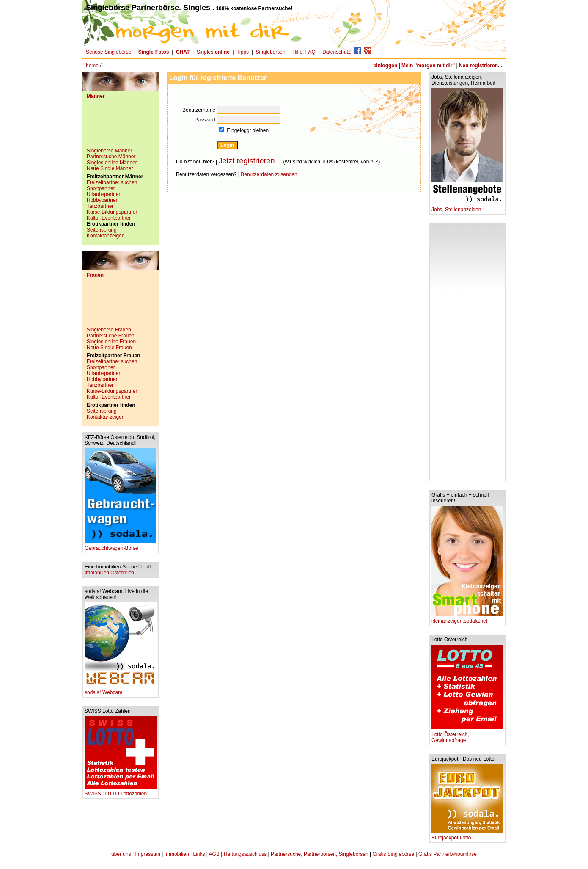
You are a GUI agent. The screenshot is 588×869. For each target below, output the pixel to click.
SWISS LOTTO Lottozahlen (121, 791)
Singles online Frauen (111, 342)
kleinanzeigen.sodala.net (467, 619)
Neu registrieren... (481, 66)
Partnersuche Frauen (111, 336)
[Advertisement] (121, 127)
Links (199, 854)
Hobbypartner (102, 200)
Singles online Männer (112, 163)
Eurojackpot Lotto (467, 835)
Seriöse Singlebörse (109, 52)
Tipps (243, 52)
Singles (214, 52)
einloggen (386, 66)
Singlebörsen (271, 52)
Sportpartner (101, 188)
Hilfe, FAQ (304, 52)
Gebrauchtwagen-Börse (120, 546)
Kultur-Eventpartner (109, 218)
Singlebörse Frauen (109, 330)
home (92, 66)
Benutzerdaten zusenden (269, 174)
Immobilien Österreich (109, 573)
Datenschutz (337, 52)
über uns (121, 854)
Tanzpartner (100, 206)
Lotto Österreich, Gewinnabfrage (467, 735)
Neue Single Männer (110, 168)
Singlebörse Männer (109, 151)
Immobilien (177, 854)
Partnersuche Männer (111, 157)
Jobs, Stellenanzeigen (467, 207)
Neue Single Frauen (109, 348)
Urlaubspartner (103, 194)
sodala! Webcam (121, 690)
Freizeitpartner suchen (112, 182)
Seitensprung (102, 230)
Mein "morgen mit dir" (428, 66)
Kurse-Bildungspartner (112, 212)
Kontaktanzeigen (106, 236)
